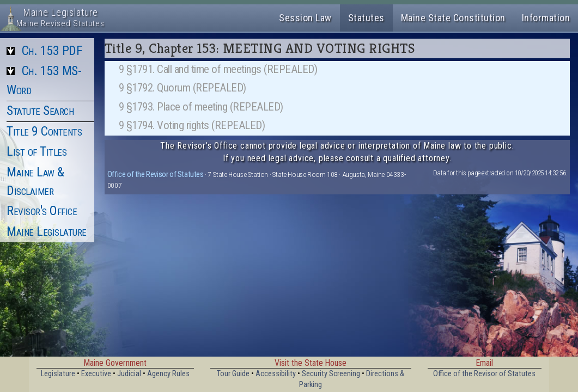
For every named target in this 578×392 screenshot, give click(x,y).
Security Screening (331, 374)
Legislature (58, 374)
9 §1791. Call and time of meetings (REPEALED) (218, 69)
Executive (96, 374)
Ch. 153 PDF (52, 51)
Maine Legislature (47, 231)
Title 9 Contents (44, 131)
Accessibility (276, 374)
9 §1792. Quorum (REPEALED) (182, 88)
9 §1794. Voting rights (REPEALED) (192, 125)
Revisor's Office (42, 211)
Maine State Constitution (453, 18)
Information (546, 18)
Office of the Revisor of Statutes (156, 174)
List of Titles (36, 151)
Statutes (366, 18)
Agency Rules (168, 374)
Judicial (129, 374)
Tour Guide (233, 374)
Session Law (305, 18)
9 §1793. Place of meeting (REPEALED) (201, 107)
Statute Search (40, 111)
